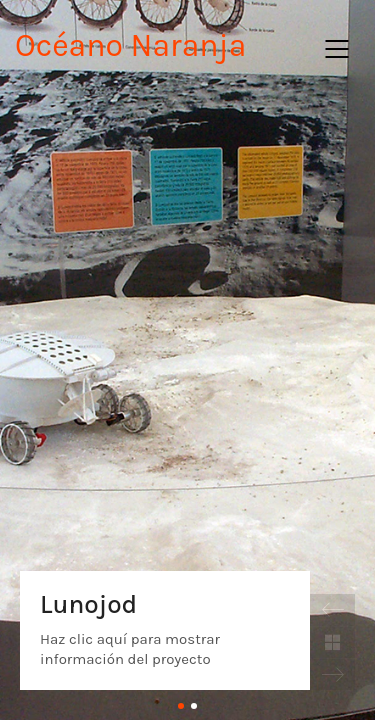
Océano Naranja (130, 45)
